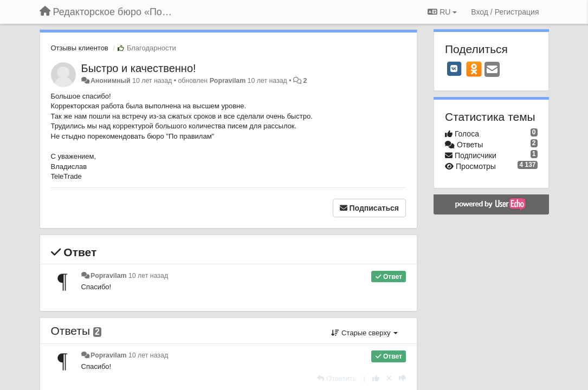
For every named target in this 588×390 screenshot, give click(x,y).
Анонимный (111, 81)
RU (442, 12)
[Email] (492, 70)
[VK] (454, 69)
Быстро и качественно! (139, 68)
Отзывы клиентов (80, 48)
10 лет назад (148, 276)
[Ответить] (337, 378)
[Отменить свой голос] (389, 378)
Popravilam (228, 81)
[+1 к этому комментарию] (376, 378)
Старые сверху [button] (364, 333)
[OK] (474, 69)
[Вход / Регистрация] (505, 12)
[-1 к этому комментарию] (402, 378)
